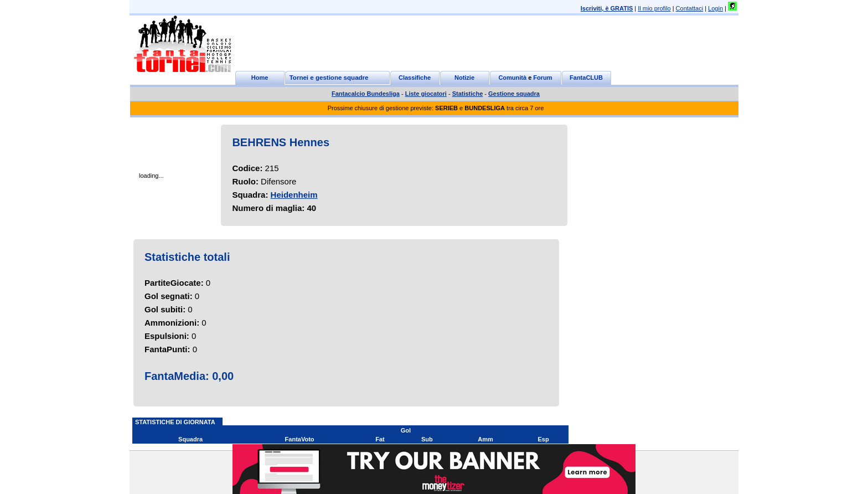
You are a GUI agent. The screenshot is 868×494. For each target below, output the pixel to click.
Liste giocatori (426, 94)
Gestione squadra (514, 94)
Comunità (512, 78)
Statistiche (468, 94)
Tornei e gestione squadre (329, 78)
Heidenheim (294, 195)
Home (260, 78)
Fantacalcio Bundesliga (366, 94)
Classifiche (415, 78)
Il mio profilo (654, 8)
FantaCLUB (586, 78)
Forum (542, 78)
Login (715, 8)
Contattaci (690, 8)
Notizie (464, 78)
